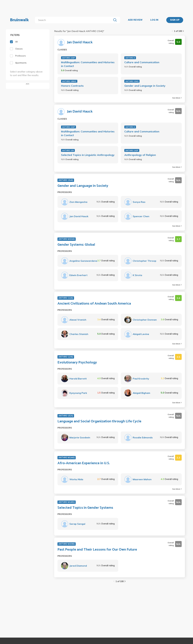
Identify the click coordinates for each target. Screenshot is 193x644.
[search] (74, 20)
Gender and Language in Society (145, 86)
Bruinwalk (19, 20)
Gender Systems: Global (76, 245)
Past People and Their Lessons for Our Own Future (97, 550)
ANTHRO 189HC (69, 81)
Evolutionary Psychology (77, 363)
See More (177, 98)
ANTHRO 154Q (132, 81)
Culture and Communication (142, 62)
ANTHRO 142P (132, 150)
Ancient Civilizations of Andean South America (94, 304)
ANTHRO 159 (68, 150)
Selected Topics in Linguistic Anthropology (88, 155)
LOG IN (154, 20)
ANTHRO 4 (130, 58)
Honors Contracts (72, 86)
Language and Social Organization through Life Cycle (99, 421)
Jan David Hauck (80, 42)
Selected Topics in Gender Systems (85, 508)
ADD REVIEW (135, 20)
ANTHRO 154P (69, 58)
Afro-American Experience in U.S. (84, 463)
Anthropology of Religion (140, 155)
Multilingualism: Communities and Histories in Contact (88, 64)
